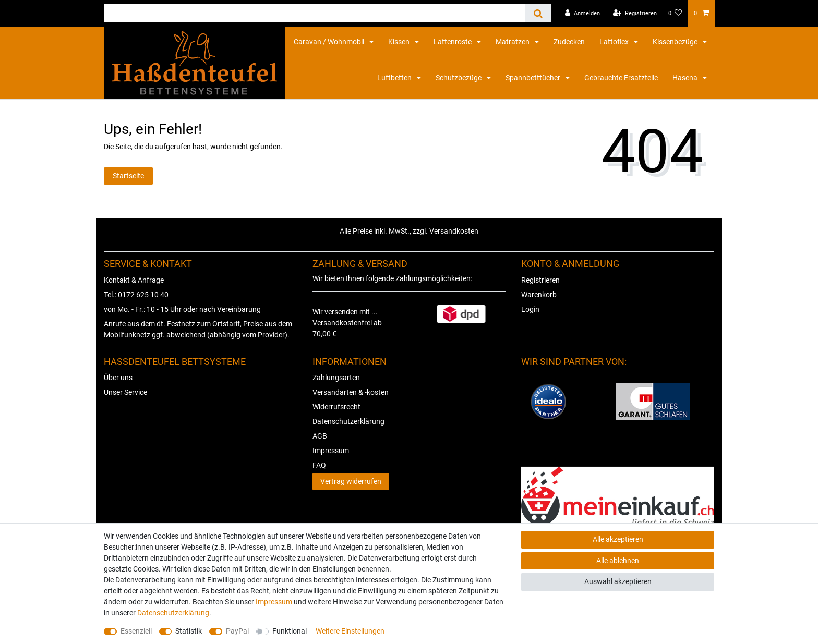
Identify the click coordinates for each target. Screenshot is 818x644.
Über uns (118, 378)
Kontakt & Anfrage (134, 280)
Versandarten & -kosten (351, 392)
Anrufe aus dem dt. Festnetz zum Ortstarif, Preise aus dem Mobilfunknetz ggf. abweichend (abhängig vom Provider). (198, 329)
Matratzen (513, 42)
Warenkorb (539, 295)
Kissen (400, 42)
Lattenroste (453, 42)
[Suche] (538, 13)
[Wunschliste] (675, 13)
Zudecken (569, 42)
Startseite (128, 176)
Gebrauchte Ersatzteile (621, 78)
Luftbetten (395, 78)
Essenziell (136, 631)
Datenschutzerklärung (348, 421)
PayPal (237, 631)
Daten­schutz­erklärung (173, 613)
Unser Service (125, 392)
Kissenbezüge (676, 42)
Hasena (686, 78)
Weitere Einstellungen (350, 631)
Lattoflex (615, 42)
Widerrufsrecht (336, 407)
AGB (320, 436)
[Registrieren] (635, 13)
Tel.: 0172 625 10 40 (136, 295)
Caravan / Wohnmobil (330, 42)
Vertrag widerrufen (351, 481)
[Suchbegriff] (314, 13)
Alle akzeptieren (618, 539)
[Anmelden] (582, 13)
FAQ (319, 465)
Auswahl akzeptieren (618, 581)
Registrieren (540, 280)
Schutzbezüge (459, 78)
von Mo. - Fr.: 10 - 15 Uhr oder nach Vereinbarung (182, 309)
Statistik (189, 631)
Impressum (331, 451)
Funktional (290, 631)
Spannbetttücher (534, 78)
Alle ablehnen (618, 561)
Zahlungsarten (336, 378)
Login (530, 309)
